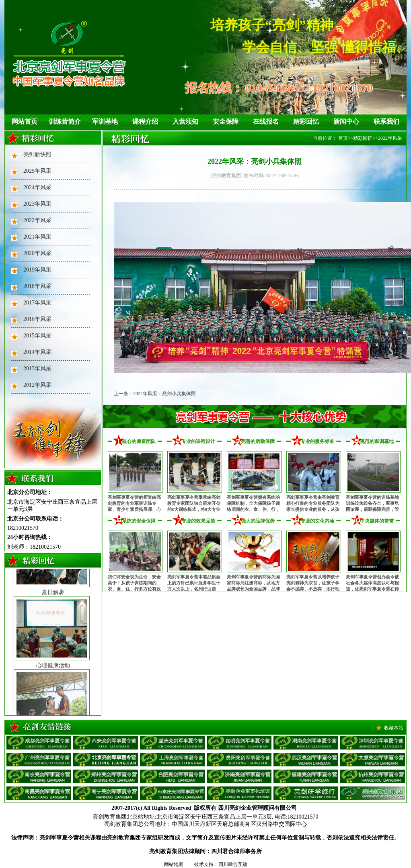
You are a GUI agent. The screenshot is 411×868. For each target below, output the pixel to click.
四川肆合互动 (233, 864)
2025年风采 (37, 171)
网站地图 (174, 864)
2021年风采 (37, 237)
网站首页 (25, 122)
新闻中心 (346, 122)
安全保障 (226, 122)
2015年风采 (37, 336)
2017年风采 (37, 303)
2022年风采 (37, 220)
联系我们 (386, 122)
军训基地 (105, 122)
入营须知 (185, 122)
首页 (343, 138)
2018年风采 (37, 286)
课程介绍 (145, 122)
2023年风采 (37, 204)
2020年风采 (37, 253)
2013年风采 (37, 369)
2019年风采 (37, 270)
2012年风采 (37, 385)
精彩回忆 (306, 122)
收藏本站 (394, 728)
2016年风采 (37, 319)
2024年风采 (37, 187)
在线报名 (266, 122)
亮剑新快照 (37, 154)
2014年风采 (37, 352)
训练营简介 (65, 122)
